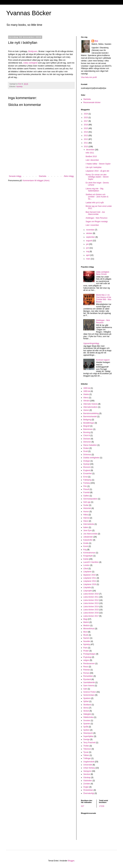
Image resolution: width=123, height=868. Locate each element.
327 (83, 806)
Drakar (86, 448)
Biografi (86, 426)
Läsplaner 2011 (90, 578)
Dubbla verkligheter (91, 458)
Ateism (86, 410)
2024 (86, 114)
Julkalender (88, 537)
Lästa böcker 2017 (91, 616)
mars (88, 259)
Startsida (42, 176)
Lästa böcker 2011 (91, 597)
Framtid (86, 492)
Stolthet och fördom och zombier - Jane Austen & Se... (97, 197)
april (88, 255)
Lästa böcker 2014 (91, 607)
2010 (86, 147)
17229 (102, 806)
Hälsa (86, 515)
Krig (85, 550)
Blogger (71, 861)
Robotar (87, 670)
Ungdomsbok (89, 762)
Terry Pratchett (89, 743)
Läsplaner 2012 (90, 581)
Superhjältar (88, 736)
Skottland (87, 705)
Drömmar (87, 455)
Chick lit (87, 435)
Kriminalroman (89, 553)
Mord (85, 632)
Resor (86, 667)
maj (88, 252)
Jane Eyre (88, 530)
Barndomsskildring (91, 413)
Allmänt (86, 401)
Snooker (87, 721)
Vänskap (87, 777)
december (91, 150)
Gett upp (87, 502)
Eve (96, 41)
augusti (89, 241)
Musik (86, 635)
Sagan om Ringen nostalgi (97, 222)
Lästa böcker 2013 (91, 603)
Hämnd (86, 518)
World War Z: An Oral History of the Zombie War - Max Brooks (104, 298)
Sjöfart (86, 701)
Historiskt (87, 508)
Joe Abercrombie (90, 534)
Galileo (86, 496)
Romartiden (88, 676)
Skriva (86, 708)
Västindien (88, 781)
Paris (85, 648)
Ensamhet (88, 474)
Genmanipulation (90, 499)
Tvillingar (87, 758)
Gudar (86, 505)
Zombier (87, 784)
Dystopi (86, 464)
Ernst (85, 477)
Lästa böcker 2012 (91, 600)
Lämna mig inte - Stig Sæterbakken (94, 190)
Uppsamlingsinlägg (91, 343)
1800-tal (87, 391)
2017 (86, 121)
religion (86, 660)
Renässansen (89, 664)
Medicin (86, 626)
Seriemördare (89, 695)
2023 (86, 118)
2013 (86, 136)
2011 (86, 143)
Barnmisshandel (90, 417)
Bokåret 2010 (91, 156)
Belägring (87, 420)
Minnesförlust (89, 629)
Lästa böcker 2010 (91, 594)
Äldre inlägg (69, 176)
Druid (86, 451)
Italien (86, 527)
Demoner (87, 442)
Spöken (86, 730)
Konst (86, 546)
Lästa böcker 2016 (91, 613)
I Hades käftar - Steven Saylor (98, 164)
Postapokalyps (89, 654)
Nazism (86, 638)
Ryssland (87, 679)
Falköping (87, 480)
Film (85, 486)
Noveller (87, 641)
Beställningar (89, 423)
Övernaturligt (89, 793)
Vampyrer (87, 771)
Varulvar (87, 774)
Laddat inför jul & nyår (95, 203)
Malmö (86, 622)
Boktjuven (33, 51)
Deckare (87, 439)
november (91, 230)
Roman (86, 673)
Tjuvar (86, 752)
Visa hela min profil (89, 77)
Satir (85, 689)
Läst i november (92, 225)
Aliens (86, 398)
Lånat (86, 569)
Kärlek (86, 559)
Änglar (86, 787)
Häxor (86, 521)
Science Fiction (90, 692)
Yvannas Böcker (29, 13)
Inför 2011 (90, 153)
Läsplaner (87, 572)
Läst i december (92, 160)
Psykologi (87, 657)
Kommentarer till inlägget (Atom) (36, 181)
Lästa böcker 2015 (91, 610)
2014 (86, 132)
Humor (86, 512)
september (91, 237)
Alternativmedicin (90, 407)
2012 (86, 139)
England (87, 470)
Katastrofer (88, 540)
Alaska (86, 394)
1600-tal (87, 388)
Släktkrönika (88, 717)
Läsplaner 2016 (90, 584)
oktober (89, 233)
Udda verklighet (30, 63)
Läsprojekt (88, 591)
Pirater (86, 651)
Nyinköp (20, 86)
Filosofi (86, 489)
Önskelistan (88, 790)
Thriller (86, 746)
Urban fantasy (89, 768)
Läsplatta (87, 587)
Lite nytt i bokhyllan (94, 167)
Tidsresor (87, 749)
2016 (86, 125)
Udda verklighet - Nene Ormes (103, 273)
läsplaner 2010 (89, 575)
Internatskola (89, 524)
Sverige (86, 739)
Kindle (86, 543)
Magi (85, 619)
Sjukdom (87, 698)
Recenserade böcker (92, 102)
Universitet (88, 765)
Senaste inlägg (15, 176)
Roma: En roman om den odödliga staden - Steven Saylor (97, 177)
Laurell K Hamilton (91, 562)
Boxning (87, 432)
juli (88, 244)
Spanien (87, 724)
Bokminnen (88, 429)
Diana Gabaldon (90, 445)
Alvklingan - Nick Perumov (97, 218)
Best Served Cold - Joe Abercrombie (95, 213)
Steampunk (88, 733)
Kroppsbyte (88, 556)
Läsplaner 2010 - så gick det (97, 171)
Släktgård (87, 714)
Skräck (86, 711)
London (86, 565)
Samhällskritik (89, 682)
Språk (86, 727)
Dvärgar (87, 461)
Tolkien (86, 755)
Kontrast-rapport (103, 360)
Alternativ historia (90, 404)
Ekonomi (87, 467)
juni (88, 248)
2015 (86, 128)
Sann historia (89, 686)
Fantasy (87, 483)
